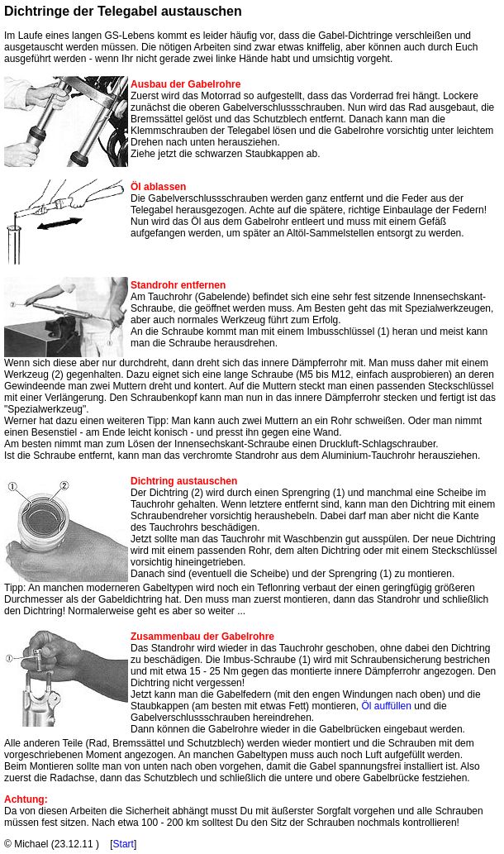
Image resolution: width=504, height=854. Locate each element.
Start (124, 844)
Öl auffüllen (386, 706)
